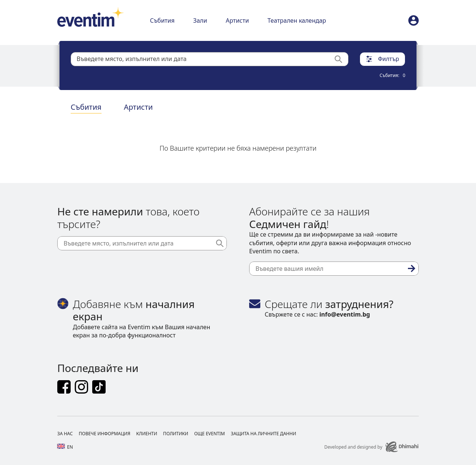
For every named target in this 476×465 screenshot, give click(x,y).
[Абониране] (412, 269)
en (65, 447)
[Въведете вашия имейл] (334, 269)
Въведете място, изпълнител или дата (132, 59)
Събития (162, 20)
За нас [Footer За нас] (65, 434)
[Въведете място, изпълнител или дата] (142, 243)
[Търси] (341, 59)
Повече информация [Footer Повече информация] (105, 434)
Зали (200, 20)
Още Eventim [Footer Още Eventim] (210, 434)
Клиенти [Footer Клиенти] (147, 434)
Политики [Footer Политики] (176, 434)
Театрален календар (297, 20)
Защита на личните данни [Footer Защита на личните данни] (264, 434)
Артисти (237, 20)
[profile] (414, 20)
